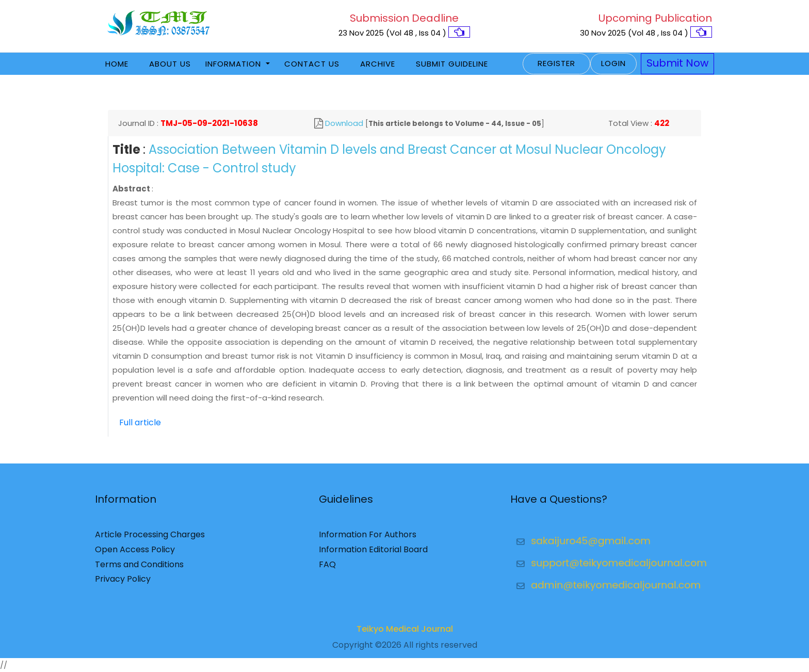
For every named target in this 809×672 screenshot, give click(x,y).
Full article (140, 422)
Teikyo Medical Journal (405, 634)
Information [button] (234, 64)
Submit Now (677, 63)
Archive (378, 64)
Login (613, 63)
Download (344, 123)
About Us (170, 64)
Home (117, 64)
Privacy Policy (123, 583)
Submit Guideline (452, 64)
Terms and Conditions (139, 569)
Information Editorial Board (373, 554)
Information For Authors (368, 539)
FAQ (327, 569)
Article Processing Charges (150, 539)
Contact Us (312, 64)
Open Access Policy (135, 554)
